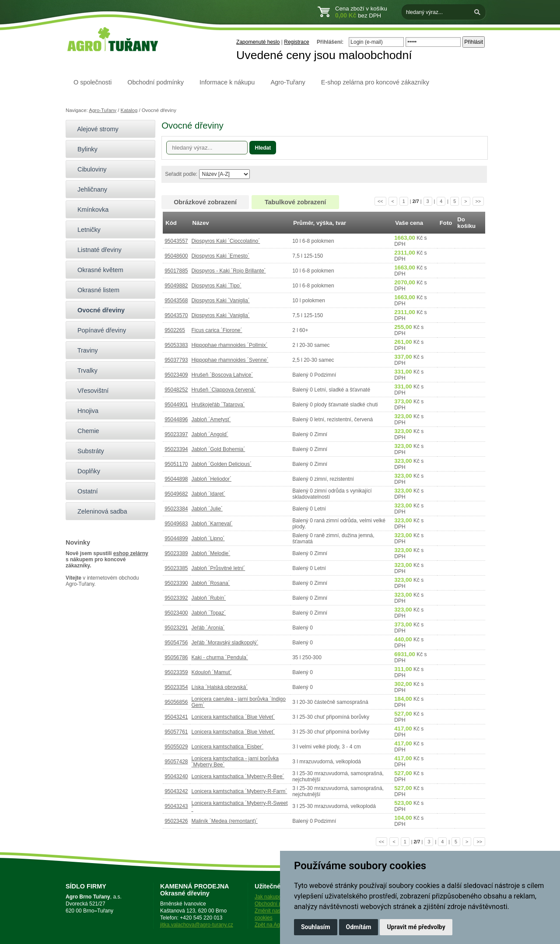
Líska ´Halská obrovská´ (220, 687)
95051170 (176, 464)
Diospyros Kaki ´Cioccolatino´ (226, 241)
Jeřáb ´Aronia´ (208, 628)
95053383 (176, 345)
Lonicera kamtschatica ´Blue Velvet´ (233, 717)
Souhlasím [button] (316, 927)
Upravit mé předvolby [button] (416, 927)
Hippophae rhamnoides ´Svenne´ (230, 360)
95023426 (176, 821)
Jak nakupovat (271, 897)
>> (478, 201)
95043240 (176, 776)
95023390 (176, 583)
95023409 (176, 375)
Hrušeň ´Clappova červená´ (224, 390)
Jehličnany (89, 189)
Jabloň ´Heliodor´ (212, 479)
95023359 (176, 672)
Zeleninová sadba (99, 511)
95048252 (176, 390)
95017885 (176, 271)
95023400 (176, 613)
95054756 (176, 643)
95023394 (176, 449)
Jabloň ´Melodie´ (211, 553)
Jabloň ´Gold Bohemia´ (219, 449)
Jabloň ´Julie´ (207, 509)
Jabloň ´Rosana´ (211, 583)
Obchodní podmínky (156, 82)
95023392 (176, 598)
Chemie (85, 431)
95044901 (176, 405)
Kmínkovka (89, 210)
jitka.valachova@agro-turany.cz (197, 925)
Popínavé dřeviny (98, 330)
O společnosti (93, 82)
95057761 (176, 732)
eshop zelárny (131, 553)
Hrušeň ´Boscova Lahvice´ (222, 375)
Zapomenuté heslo (258, 42)
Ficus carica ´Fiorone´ (217, 330)
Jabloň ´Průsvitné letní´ (219, 568)
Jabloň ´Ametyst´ (211, 420)
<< (380, 201)
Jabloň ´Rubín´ (209, 598)
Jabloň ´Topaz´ (209, 613)
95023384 (176, 509)
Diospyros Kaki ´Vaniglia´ (221, 301)
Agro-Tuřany (288, 82)
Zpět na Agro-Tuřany (279, 925)
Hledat (263, 148)
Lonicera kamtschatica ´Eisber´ (228, 747)
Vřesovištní (89, 391)
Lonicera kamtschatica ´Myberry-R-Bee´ (238, 776)
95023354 (176, 687)
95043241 (176, 717)
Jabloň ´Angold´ (210, 434)
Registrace (296, 42)
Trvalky (84, 371)
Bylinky (84, 149)
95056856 (176, 702)
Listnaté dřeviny (96, 250)
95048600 (176, 256)
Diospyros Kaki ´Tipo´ (217, 286)
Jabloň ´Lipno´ (208, 538)
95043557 (176, 241)
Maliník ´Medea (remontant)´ (225, 821)
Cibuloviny (88, 169)
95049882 (176, 286)
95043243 (176, 806)
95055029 (176, 747)
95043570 (176, 315)
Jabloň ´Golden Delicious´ (222, 464)
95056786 (176, 657)
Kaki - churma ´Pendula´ (220, 657)
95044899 (176, 538)
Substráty (87, 451)
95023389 (176, 553)
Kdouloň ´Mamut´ (212, 672)
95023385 (176, 568)
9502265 (175, 330)
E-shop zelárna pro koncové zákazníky (375, 82)
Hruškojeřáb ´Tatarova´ (218, 405)
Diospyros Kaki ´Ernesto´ (221, 256)
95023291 (176, 628)
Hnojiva (84, 411)
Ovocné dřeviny (97, 310)
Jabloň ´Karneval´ (212, 524)
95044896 (176, 420)
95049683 (176, 524)
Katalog (129, 110)
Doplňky (85, 471)
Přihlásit (474, 42)
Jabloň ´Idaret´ (208, 494)
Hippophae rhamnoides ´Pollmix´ (230, 345)
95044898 (176, 479)
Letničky (85, 230)
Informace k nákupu (227, 82)
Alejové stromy (94, 129)
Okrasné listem (95, 290)
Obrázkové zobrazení (205, 202)
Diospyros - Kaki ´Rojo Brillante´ (229, 271)
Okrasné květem (97, 270)
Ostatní (84, 491)
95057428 (176, 762)
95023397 (176, 434)
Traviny (84, 350)
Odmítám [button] (359, 927)
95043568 (176, 301)
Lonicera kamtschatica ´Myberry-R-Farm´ (240, 791)
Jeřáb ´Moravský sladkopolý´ (225, 643)
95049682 (176, 494)
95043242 (176, 791)
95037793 (176, 360)
